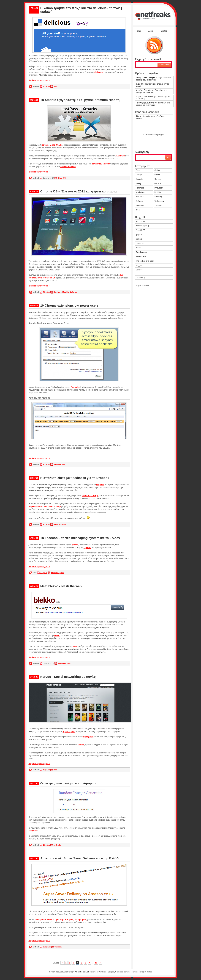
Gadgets (139, 179)
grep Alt (139, 235)
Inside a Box (141, 257)
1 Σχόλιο (46, 464)
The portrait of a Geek (145, 261)
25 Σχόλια (47, 947)
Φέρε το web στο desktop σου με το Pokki (154, 79)
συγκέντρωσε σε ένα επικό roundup (45, 506)
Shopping (58, 947)
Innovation (55, 573)
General (158, 183)
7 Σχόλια (44, 573)
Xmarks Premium (68, 167)
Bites (60, 178)
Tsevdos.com (141, 252)
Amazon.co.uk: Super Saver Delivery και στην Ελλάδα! (81, 858)
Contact (164, 31)
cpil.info (139, 239)
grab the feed (154, 45)
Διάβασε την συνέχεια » (39, 80)
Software (73, 292)
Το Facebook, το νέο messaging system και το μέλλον (80, 538)
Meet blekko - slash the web (61, 586)
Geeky (139, 183)
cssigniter (33, 831)
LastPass (121, 156)
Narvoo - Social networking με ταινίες (68, 677)
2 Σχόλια (46, 86)
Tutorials (158, 205)
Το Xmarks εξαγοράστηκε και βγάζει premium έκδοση (80, 100)
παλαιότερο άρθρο (90, 496)
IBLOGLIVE (141, 221)
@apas (75, 545)
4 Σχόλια (46, 292)
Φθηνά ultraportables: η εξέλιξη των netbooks (151, 117)
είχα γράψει (88, 737)
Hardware (57, 292)
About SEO (141, 230)
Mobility (66, 292)
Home (138, 31)
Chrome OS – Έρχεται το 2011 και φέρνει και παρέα (79, 191)
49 (96, 963)
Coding (158, 170)
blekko (57, 636)
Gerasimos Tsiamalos (123, 972)
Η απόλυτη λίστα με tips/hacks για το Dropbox (75, 478)
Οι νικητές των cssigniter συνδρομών (68, 783)
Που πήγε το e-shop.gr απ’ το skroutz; (152, 85)
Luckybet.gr (141, 277)
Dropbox (100, 485)
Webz (138, 248)
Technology (159, 201)
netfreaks (57, 845)
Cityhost (149, 972)
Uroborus (140, 243)
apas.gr (88, 548)
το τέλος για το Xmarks (52, 145)
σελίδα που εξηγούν (101, 164)
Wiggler (139, 265)
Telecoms (140, 205)
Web (55, 86)
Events (157, 175)
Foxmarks (75, 387)
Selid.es (139, 270)
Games (158, 179)
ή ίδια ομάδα (69, 732)
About (151, 31)
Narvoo (81, 745)
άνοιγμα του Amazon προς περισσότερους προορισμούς (61, 919)
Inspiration (140, 192)
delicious (98, 72)
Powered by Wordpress (98, 972)
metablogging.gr (143, 226)
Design (139, 175)
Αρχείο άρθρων (142, 286)
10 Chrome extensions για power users (69, 305)
